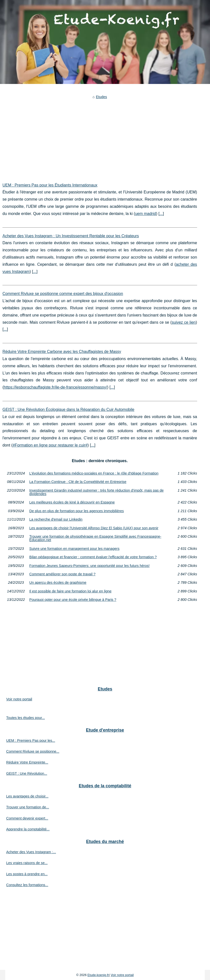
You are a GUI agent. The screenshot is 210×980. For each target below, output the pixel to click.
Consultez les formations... (27, 885)
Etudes (101, 97)
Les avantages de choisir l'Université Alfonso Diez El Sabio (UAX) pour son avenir (94, 528)
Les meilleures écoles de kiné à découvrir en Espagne (72, 502)
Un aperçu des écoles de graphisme (58, 583)
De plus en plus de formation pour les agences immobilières (77, 511)
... (161, 214)
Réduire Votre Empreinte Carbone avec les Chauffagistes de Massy (62, 352)
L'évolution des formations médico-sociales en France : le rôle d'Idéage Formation (94, 473)
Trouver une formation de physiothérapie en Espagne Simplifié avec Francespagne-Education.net (95, 538)
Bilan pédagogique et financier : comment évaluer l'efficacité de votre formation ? (93, 557)
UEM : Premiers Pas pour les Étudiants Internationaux (50, 185)
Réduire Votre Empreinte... (27, 762)
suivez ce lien (184, 322)
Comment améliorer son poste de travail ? (62, 574)
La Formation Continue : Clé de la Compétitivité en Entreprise (78, 482)
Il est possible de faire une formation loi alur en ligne (70, 591)
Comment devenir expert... (27, 818)
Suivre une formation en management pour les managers (74, 549)
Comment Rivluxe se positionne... (33, 751)
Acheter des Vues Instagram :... (31, 852)
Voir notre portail (19, 699)
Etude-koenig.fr (98, 975)
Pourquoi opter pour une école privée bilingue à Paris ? (73, 600)
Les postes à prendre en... (27, 874)
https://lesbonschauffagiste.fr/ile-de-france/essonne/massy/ (55, 387)
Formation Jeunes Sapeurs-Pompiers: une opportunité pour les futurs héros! (89, 566)
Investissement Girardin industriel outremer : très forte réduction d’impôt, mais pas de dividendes (96, 492)
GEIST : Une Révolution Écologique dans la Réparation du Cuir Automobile (68, 410)
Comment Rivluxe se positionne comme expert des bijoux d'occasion (63, 294)
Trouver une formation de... (28, 807)
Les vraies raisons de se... (27, 863)
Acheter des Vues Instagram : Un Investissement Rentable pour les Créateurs (71, 236)
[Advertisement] (100, 137)
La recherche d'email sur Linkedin (56, 519)
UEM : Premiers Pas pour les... (31, 741)
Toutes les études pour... (26, 718)
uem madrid (145, 214)
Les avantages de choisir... (27, 796)
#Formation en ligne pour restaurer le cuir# (50, 445)
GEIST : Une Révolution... (27, 773)
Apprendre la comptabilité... (28, 829)
